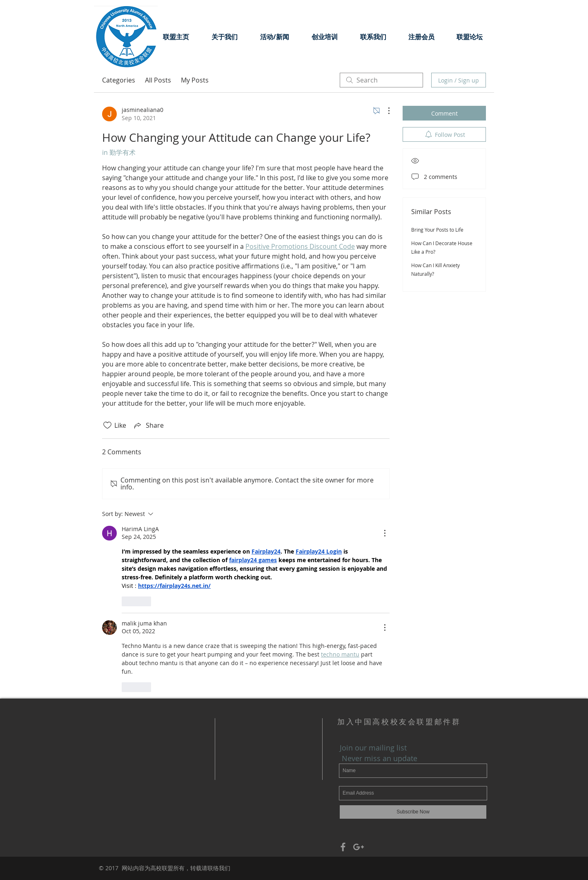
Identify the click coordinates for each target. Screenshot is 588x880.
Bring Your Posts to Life (437, 230)
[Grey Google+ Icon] (359, 847)
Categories (119, 80)
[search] (381, 80)
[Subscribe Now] (413, 812)
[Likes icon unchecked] (107, 425)
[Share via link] (148, 425)
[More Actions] (385, 111)
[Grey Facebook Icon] (343, 847)
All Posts (158, 80)
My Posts (195, 80)
